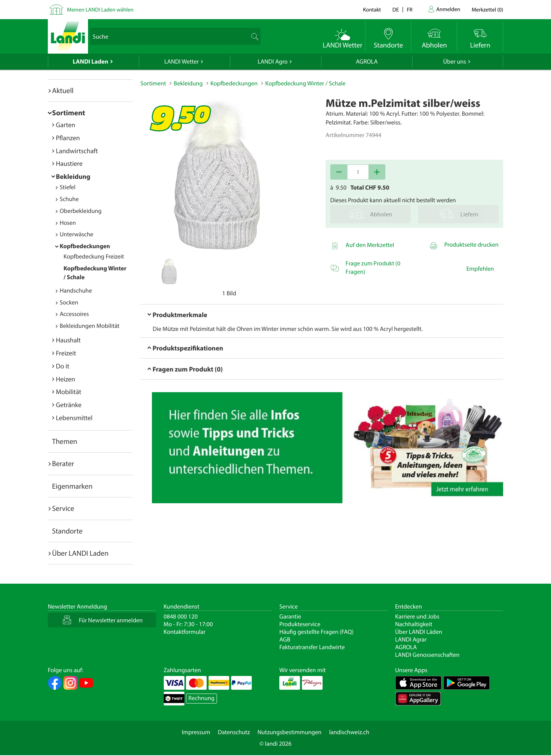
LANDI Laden (90, 62)
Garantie (290, 617)
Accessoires (74, 314)
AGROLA (367, 62)
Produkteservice (300, 624)
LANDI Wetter (182, 62)
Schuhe (69, 199)
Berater (63, 463)
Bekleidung (73, 176)
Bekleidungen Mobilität (90, 326)
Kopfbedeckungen (85, 246)
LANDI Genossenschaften (427, 655)
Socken (69, 303)
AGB (285, 640)
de (396, 9)
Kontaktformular (185, 632)
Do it (63, 366)
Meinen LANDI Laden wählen (100, 9)
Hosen (68, 223)
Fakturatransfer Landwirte (312, 647)
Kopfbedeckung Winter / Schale (305, 83)
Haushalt (68, 340)
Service (63, 508)
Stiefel (68, 187)
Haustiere (69, 163)
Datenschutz (234, 732)
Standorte (67, 531)
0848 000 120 (181, 617)
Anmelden (448, 9)
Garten (65, 125)
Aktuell (63, 90)
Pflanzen (68, 138)
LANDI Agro (272, 62)
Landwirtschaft (77, 151)
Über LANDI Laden (80, 553)
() (487, 9)
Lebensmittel (74, 418)
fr (410, 9)
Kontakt (372, 9)
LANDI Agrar (411, 640)
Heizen (65, 379)
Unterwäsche (77, 234)
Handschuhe (76, 291)
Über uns (455, 62)
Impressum (196, 732)
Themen (65, 441)
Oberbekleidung (81, 211)
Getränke (69, 405)
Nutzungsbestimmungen (289, 732)
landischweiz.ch (349, 732)
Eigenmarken (72, 486)
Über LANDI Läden (419, 632)
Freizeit (66, 353)
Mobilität (68, 392)
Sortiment (68, 113)
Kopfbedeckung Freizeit (94, 257)
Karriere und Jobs (417, 617)
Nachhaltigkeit (414, 624)
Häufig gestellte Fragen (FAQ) (316, 632)
